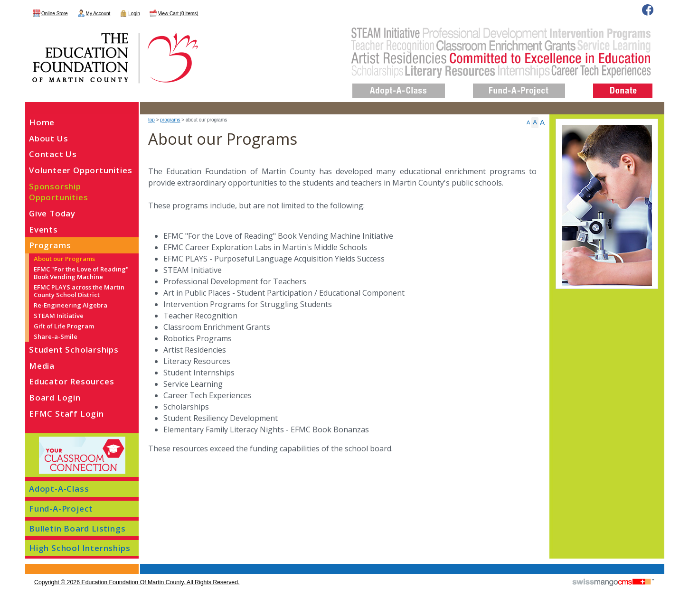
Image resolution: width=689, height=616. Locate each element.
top (151, 120)
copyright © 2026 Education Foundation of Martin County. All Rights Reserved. (137, 582)
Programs (170, 120)
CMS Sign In (31, 565)
